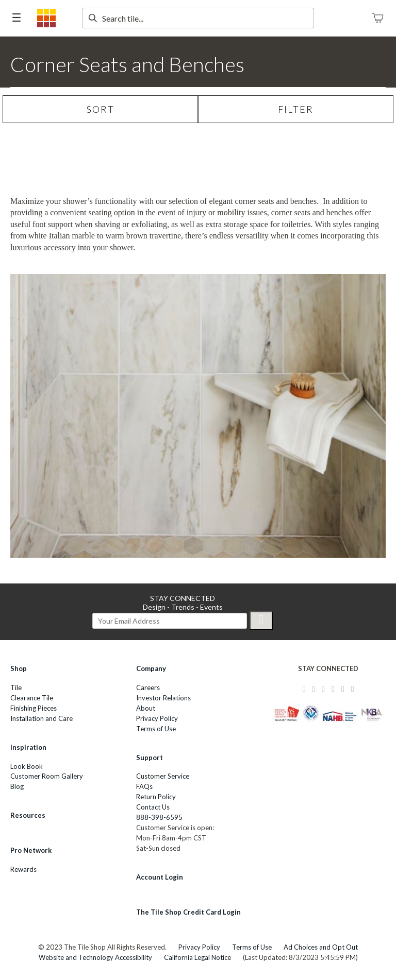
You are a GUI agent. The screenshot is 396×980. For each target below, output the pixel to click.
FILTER (296, 109)
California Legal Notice (197, 957)
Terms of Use (156, 729)
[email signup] (170, 621)
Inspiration (28, 747)
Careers (148, 687)
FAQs (144, 786)
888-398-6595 (159, 817)
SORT (101, 109)
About (146, 708)
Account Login (160, 877)
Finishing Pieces (34, 708)
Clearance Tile (32, 698)
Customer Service (163, 776)
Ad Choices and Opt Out (321, 947)
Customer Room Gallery (47, 776)
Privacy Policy (157, 718)
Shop (19, 668)
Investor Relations (163, 698)
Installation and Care (42, 718)
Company (151, 668)
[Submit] (261, 621)
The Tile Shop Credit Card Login (188, 912)
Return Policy (156, 797)
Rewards (23, 869)
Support (150, 758)
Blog (17, 786)
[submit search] (92, 18)
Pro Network (31, 850)
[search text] (198, 18)
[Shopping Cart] (378, 18)
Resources (28, 815)
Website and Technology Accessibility (95, 957)
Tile (16, 687)
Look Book (27, 766)
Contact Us (153, 807)
